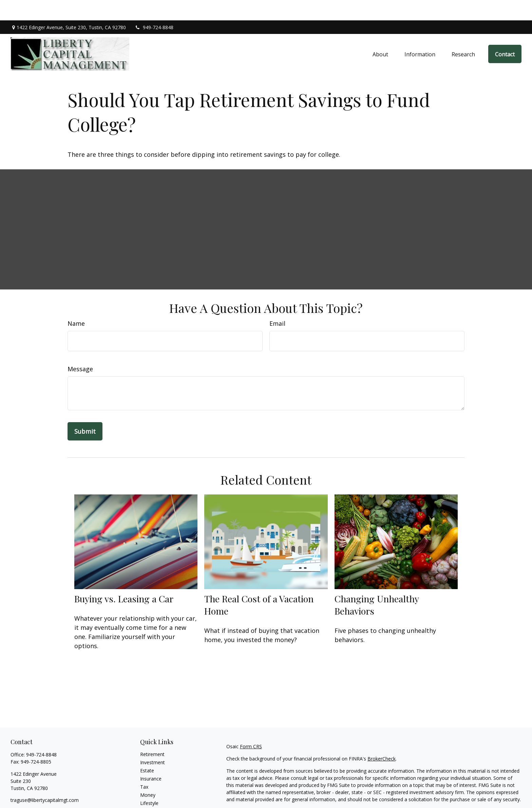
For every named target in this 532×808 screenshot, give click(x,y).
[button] (380, 34)
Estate (147, 750)
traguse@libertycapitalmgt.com (45, 780)
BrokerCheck (382, 738)
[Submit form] (85, 411)
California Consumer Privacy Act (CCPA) (450, 791)
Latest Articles (156, 791)
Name (76, 303)
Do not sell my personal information (404, 798)
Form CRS (251, 726)
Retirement (152, 734)
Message (80, 349)
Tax (144, 766)
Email (277, 303)
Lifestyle (149, 783)
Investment (153, 742)
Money (148, 775)
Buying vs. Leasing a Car (124, 578)
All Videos (151, 799)
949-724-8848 (154, 7)
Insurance (151, 758)
